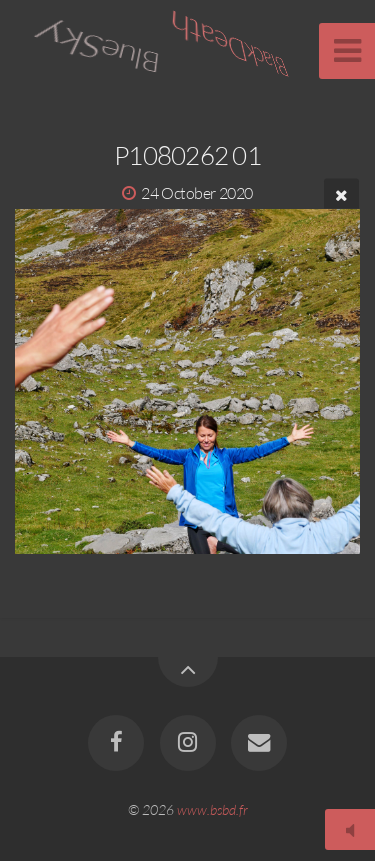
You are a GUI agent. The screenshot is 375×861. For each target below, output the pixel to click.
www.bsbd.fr (212, 809)
